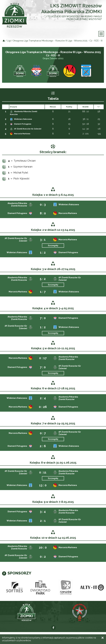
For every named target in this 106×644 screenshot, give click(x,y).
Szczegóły (53, 246)
